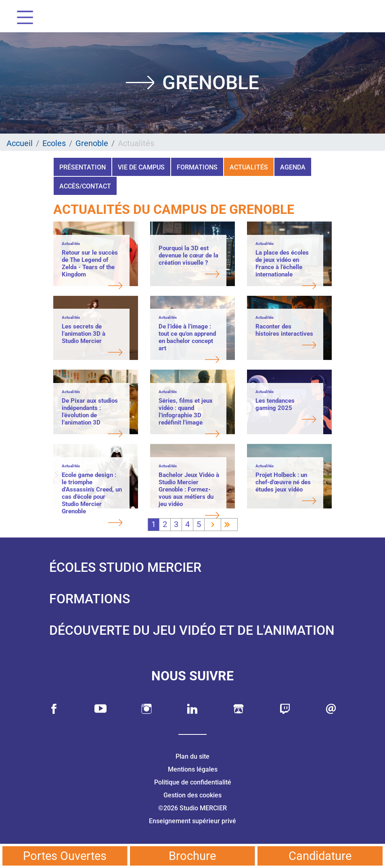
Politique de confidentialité (193, 782)
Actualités (249, 167)
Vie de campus (141, 167)
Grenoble (92, 143)
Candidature (320, 856)
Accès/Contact (85, 186)
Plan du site (192, 756)
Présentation (83, 167)
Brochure (192, 856)
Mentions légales (193, 769)
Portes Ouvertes (65, 856)
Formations (197, 167)
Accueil (20, 143)
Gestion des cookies (192, 795)
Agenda (293, 167)
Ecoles (54, 143)
